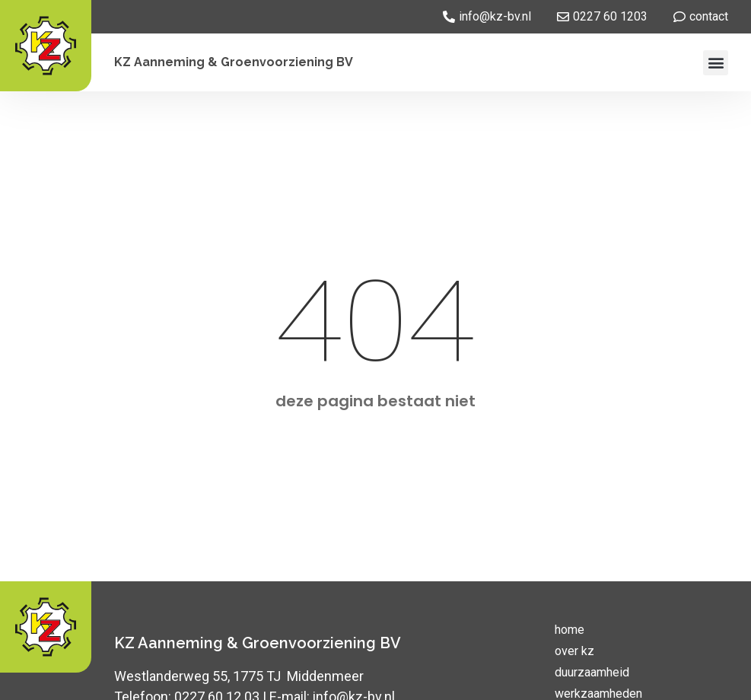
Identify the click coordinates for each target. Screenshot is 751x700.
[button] (716, 63)
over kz (574, 651)
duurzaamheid (592, 672)
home (570, 630)
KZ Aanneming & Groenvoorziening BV (234, 62)
